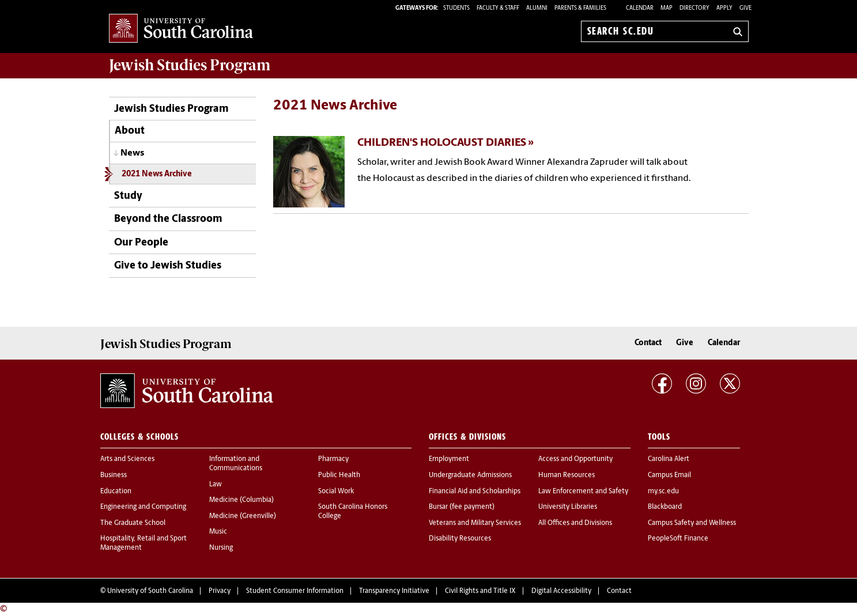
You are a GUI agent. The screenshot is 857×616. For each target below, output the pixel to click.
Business (114, 475)
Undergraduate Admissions (470, 475)
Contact (648, 343)
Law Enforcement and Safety (583, 492)
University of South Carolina (150, 591)
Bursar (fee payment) (462, 507)
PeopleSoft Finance (678, 539)
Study (128, 196)
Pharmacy (333, 459)
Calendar (640, 8)
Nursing (221, 548)
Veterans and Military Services (475, 523)
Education (116, 492)
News (132, 153)
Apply (724, 8)
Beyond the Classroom (168, 219)
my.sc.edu (663, 492)
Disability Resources (460, 539)
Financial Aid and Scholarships (475, 492)
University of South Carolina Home (181, 29)
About (130, 131)
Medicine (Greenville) (243, 516)
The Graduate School (133, 523)
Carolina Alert (669, 459)
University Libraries (568, 507)
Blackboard (665, 507)
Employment (449, 459)
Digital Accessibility (561, 591)
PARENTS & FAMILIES (580, 8)
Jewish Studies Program (171, 109)
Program (190, 65)
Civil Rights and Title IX (480, 591)
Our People (141, 243)
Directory (694, 8)
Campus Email (669, 475)
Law (216, 485)
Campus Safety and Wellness (692, 523)
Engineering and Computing (143, 507)
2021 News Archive (157, 174)
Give (745, 8)
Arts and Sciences (127, 459)
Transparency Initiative (394, 591)
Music (218, 532)
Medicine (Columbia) (241, 500)
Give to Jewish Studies (168, 266)
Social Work (336, 492)
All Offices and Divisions (575, 523)
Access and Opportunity (575, 459)
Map (667, 8)
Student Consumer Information (295, 591)
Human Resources (567, 475)
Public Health (339, 475)
